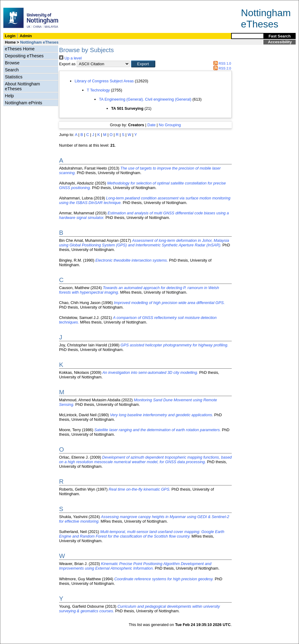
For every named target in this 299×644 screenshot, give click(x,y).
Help (9, 96)
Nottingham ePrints (23, 103)
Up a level (70, 58)
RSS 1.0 (221, 63)
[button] (143, 64)
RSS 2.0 (221, 68)
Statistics (14, 77)
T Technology (98, 90)
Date (151, 125)
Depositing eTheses (24, 56)
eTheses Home (20, 49)
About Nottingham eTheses (22, 86)
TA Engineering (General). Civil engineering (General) (145, 99)
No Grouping (170, 125)
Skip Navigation (14, 4)
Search (12, 70)
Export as (67, 64)
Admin (26, 36)
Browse (12, 63)
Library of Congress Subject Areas (104, 81)
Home (10, 42)
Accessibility (280, 42)
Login (10, 36)
